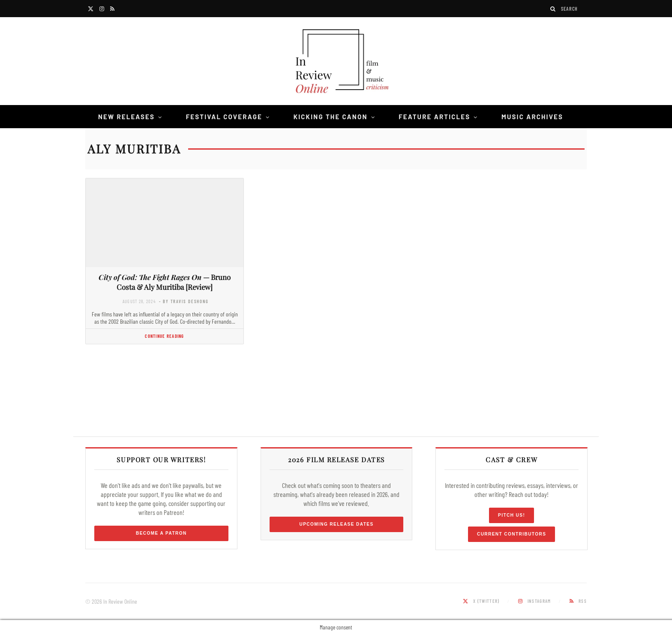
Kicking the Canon (331, 117)
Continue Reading (164, 336)
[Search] (553, 9)
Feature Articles (434, 117)
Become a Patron (161, 533)
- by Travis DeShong (184, 301)
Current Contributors (511, 534)
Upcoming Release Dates (336, 524)
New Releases (126, 117)
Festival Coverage (224, 117)
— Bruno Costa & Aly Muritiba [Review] (165, 282)
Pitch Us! (511, 515)
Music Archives (532, 117)
